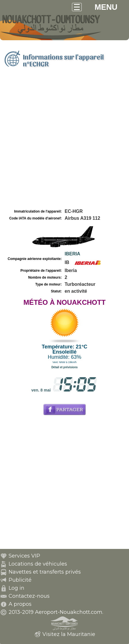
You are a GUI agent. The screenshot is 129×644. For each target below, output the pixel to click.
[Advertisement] (64, 140)
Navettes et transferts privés (45, 572)
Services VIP (24, 556)
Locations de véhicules (38, 564)
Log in (16, 588)
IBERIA (73, 254)
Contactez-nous (29, 596)
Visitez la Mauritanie (69, 634)
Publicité (20, 580)
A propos (20, 604)
